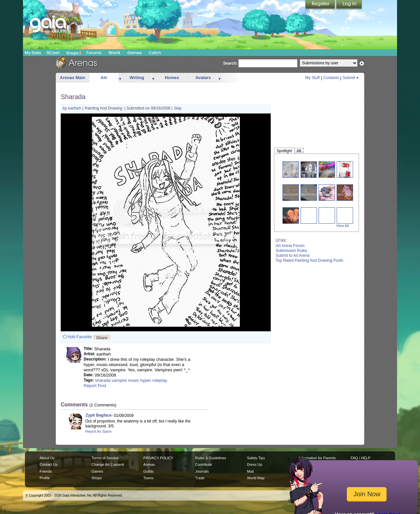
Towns (148, 478)
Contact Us (49, 464)
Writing (137, 78)
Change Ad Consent (108, 464)
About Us (47, 458)
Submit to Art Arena (293, 256)
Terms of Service (105, 458)
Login (349, 5)
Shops (74, 53)
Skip (178, 108)
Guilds (148, 471)
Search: (230, 63)
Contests (331, 78)
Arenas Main (72, 78)
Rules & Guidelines (211, 458)
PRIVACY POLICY (158, 458)
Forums (94, 53)
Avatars (203, 78)
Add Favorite (80, 337)
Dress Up (255, 464)
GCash (53, 53)
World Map (256, 478)
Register (321, 5)
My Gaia (33, 53)
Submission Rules (291, 251)
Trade (200, 478)
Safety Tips (256, 458)
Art (104, 78)
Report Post (95, 386)
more (120, 78)
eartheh (75, 108)
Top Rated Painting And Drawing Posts (309, 260)
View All (343, 226)
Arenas (149, 464)
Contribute (204, 464)
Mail (250, 471)
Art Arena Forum (290, 246)
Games (135, 53)
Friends (46, 471)
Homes (172, 78)
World (114, 53)
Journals (202, 471)
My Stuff (312, 78)
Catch (155, 53)
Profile (45, 478)
